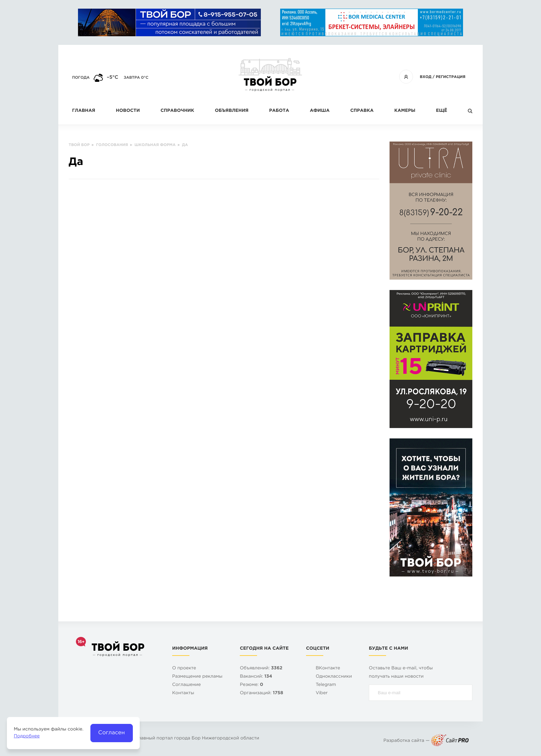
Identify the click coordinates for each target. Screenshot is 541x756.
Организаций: (261, 693)
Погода (81, 78)
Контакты (183, 693)
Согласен (112, 733)
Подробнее (27, 736)
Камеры (405, 111)
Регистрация (451, 77)
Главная (84, 111)
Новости (128, 111)
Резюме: (252, 685)
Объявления (232, 111)
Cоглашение (186, 685)
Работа (279, 111)
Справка (362, 111)
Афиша (320, 111)
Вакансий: (256, 677)
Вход (426, 77)
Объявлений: (261, 668)
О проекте (184, 668)
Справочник (177, 111)
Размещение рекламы (197, 677)
